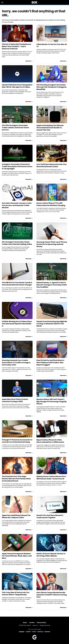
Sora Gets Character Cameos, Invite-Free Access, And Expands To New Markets (17, 205)
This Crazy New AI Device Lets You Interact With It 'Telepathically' (16, 594)
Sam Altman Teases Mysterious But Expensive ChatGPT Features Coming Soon (52, 595)
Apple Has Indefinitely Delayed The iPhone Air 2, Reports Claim (16, 516)
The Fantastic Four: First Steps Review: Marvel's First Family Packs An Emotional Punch (16, 479)
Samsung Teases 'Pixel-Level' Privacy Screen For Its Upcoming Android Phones (52, 244)
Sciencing (40, 632)
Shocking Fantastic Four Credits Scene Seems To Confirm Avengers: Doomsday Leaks (16, 363)
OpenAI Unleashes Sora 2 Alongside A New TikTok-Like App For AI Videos (17, 86)
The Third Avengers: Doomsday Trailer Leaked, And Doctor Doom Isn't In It (15, 128)
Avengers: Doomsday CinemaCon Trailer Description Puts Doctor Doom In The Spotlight (17, 166)
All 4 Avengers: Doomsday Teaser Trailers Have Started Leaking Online (17, 243)
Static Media (27, 626)
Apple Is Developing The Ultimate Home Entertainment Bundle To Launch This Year (50, 128)
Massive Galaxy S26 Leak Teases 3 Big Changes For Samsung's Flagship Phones (52, 402)
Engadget (22, 632)
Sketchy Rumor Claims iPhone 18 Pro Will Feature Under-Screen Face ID (51, 478)
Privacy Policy (41, 623)
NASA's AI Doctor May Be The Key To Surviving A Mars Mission (51, 555)
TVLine (34, 632)
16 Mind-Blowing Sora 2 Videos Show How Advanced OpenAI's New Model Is (17, 324)
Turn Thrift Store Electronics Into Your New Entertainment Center (52, 165)
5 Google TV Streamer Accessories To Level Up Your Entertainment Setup (17, 441)
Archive (32, 623)
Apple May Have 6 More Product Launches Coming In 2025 (15, 400)
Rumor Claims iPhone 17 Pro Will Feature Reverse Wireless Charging (51, 204)
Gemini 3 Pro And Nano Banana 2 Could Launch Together (50, 516)
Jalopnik (28, 632)
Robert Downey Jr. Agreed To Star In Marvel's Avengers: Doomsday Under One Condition (52, 285)
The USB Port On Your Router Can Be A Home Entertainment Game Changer (17, 284)
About (25, 623)
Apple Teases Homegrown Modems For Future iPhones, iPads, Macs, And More (17, 556)
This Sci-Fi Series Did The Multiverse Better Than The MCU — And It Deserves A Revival (16, 46)
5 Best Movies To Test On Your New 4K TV (52, 45)
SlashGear (47, 632)
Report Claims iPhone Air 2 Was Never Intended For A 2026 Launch (50, 441)
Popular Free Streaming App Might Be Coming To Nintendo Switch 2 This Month (52, 324)
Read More (28, 61)
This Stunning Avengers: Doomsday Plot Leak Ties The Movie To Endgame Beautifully (51, 87)
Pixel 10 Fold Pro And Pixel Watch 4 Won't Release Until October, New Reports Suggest (50, 363)
